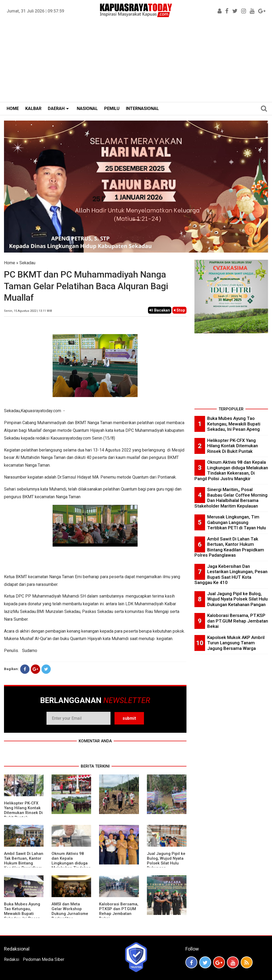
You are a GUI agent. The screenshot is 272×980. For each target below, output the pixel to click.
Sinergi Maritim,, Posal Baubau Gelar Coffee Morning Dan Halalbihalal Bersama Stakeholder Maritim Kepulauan (231, 498)
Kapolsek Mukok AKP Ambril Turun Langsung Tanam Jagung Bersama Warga (236, 643)
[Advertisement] (136, 62)
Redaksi (12, 959)
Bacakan (160, 310)
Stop (179, 310)
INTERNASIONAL (142, 108)
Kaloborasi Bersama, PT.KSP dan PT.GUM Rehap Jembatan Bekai (119, 911)
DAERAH (56, 108)
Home (10, 263)
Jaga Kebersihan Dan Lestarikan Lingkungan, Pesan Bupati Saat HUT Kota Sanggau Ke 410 (231, 574)
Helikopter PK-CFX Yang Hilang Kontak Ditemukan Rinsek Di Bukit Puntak (23, 810)
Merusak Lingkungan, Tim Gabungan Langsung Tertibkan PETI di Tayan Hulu (237, 522)
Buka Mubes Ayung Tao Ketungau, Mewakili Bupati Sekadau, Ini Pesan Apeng (22, 914)
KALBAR (33, 108)
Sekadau (27, 263)
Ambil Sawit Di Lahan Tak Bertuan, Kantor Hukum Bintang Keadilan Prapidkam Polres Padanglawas (24, 863)
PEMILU (112, 108)
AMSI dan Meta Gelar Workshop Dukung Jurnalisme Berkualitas (70, 911)
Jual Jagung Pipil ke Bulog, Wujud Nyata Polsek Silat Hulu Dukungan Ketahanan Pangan (166, 863)
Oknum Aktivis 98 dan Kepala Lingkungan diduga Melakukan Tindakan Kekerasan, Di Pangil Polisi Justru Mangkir (231, 470)
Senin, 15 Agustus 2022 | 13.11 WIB (28, 311)
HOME (13, 108)
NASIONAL (87, 108)
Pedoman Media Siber (44, 959)
